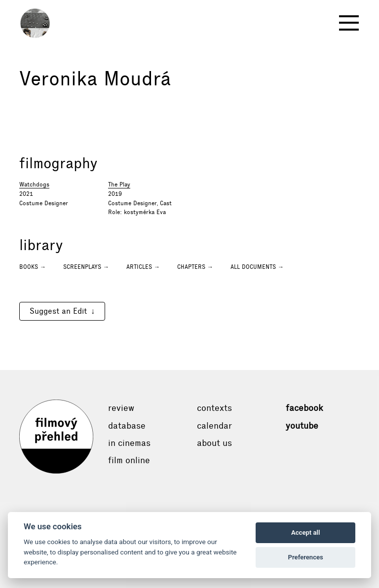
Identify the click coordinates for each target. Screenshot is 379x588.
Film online (129, 460)
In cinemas (129, 443)
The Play (119, 184)
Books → (33, 267)
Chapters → (195, 267)
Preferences (306, 557)
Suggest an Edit (58, 311)
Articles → (143, 267)
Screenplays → (86, 267)
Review (121, 408)
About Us (214, 443)
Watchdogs (34, 184)
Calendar (214, 426)
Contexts (214, 408)
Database (127, 426)
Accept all (305, 533)
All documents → (257, 267)
